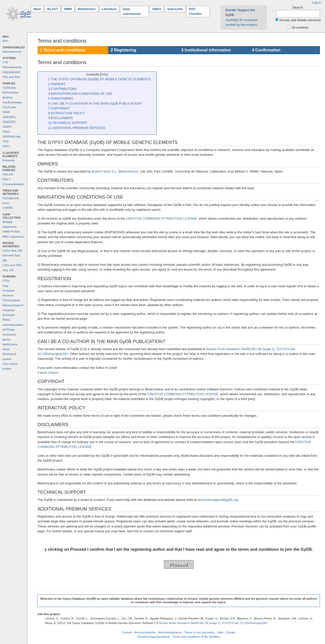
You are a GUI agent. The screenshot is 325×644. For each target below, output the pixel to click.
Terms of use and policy (199, 632)
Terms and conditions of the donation (196, 637)
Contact (127, 632)
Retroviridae (10, 92)
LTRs (6, 281)
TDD (6, 141)
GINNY (7, 127)
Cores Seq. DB (12, 251)
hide (104, 74)
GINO (6, 132)
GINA (6, 112)
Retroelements (12, 52)
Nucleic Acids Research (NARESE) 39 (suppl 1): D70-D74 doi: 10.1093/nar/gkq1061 (213, 623)
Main (39, 9)
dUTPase (9, 330)
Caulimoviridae (12, 102)
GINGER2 (9, 122)
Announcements (145, 632)
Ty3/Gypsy (9, 88)
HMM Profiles (11, 232)
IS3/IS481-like (12, 137)
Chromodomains (13, 184)
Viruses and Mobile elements (300, 20)
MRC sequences (13, 237)
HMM (68, 9)
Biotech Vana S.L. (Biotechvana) (115, 171)
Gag (5, 286)
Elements (9, 160)
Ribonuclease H (13, 305)
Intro (5, 41)
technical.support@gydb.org (218, 500)
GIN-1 (6, 179)
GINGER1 (9, 117)
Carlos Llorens (48, 373)
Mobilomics (87, 9)
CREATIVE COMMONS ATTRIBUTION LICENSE (161, 219)
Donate (231, 632)
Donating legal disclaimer (154, 637)
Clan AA (8, 174)
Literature (109, 9)
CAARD (8, 208)
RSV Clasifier (195, 11)
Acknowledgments (170, 632)
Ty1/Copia (9, 107)
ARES (157, 9)
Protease (8, 291)
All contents (300, 27)
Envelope (9, 315)
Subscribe (175, 9)
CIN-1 (6, 146)
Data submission (132, 11)
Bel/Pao (8, 98)
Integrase (9, 310)
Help (220, 632)
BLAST (53, 9)
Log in (317, 2)
